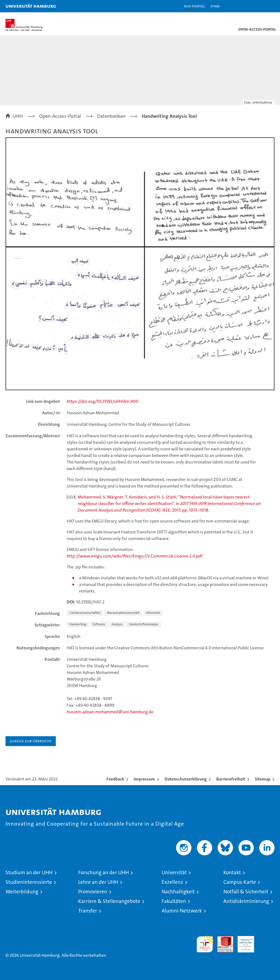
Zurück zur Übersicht (31, 741)
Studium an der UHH (29, 872)
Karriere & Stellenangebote (109, 901)
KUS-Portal (194, 6)
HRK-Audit (243, 942)
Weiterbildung (22, 892)
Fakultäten (174, 901)
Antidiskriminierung (246, 901)
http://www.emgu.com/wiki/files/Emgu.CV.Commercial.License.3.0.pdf (135, 556)
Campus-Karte (240, 882)
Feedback (115, 779)
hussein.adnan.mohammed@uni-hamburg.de (110, 712)
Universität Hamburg (31, 6)
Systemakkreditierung (266, 939)
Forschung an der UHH (103, 872)
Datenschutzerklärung (186, 779)
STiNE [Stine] (215, 6)
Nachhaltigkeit (178, 892)
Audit (222, 939)
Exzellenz (172, 882)
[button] (259, 6)
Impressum (144, 779)
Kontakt (232, 872)
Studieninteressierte (29, 882)
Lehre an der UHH (98, 882)
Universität (174, 872)
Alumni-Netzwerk (182, 911)
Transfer (88, 911)
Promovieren (93, 892)
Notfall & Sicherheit (246, 892)
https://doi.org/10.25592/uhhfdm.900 (103, 401)
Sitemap (263, 779)
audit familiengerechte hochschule (205, 944)
